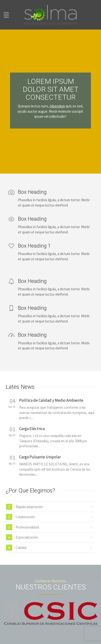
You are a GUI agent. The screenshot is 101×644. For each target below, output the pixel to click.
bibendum (57, 102)
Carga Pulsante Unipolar (40, 457)
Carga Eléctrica (32, 429)
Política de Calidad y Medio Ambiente (51, 400)
